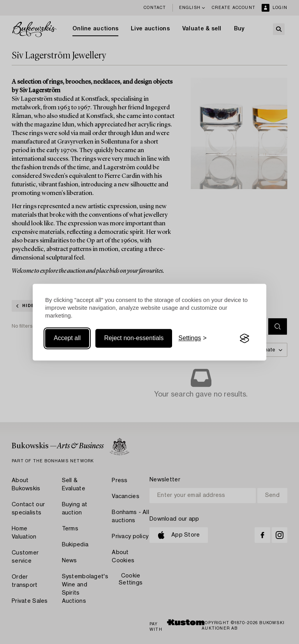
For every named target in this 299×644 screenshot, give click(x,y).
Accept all (67, 338)
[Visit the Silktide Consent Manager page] (244, 339)
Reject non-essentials (134, 338)
